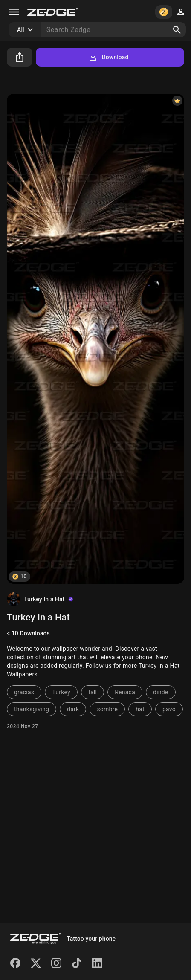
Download (108, 57)
